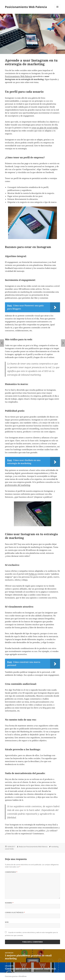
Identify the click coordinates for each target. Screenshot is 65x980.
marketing (55, 847)
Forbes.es (33, 574)
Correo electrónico (15, 912)
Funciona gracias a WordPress (16, 976)
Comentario (11, 872)
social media (9, 849)
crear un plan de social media (45, 128)
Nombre (9, 903)
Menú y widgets (57, 9)
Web (7, 922)
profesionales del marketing (18, 485)
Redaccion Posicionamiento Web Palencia (33, 847)
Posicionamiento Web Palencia (26, 7)
